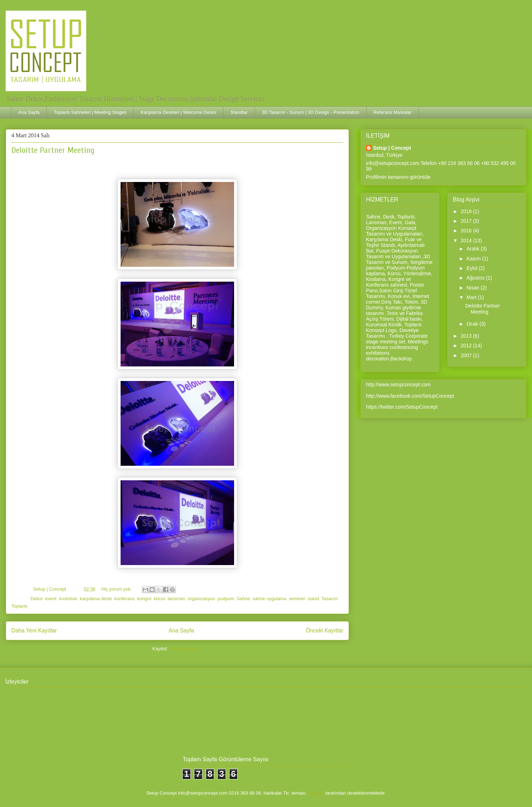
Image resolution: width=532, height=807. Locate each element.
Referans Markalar (392, 112)
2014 (467, 241)
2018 (467, 211)
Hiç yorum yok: (117, 589)
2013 (467, 336)
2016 (467, 231)
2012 (467, 346)
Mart (472, 297)
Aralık (473, 249)
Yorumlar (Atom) (185, 649)
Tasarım (329, 599)
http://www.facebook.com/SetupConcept (410, 396)
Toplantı (20, 606)
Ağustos (476, 278)
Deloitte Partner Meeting (53, 150)
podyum (226, 599)
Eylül (472, 268)
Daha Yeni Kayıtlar (34, 631)
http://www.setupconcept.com (398, 385)
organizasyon (201, 599)
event (51, 599)
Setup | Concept (392, 148)
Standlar (239, 112)
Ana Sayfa (29, 112)
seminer (297, 599)
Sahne (243, 599)
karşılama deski (96, 599)
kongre (144, 599)
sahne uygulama (269, 599)
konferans (125, 599)
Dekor (37, 599)
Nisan (473, 288)
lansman (176, 599)
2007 (467, 355)
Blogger (316, 793)
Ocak (473, 324)
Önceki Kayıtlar (325, 631)
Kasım (474, 259)
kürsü (160, 599)
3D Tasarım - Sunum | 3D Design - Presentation (311, 112)
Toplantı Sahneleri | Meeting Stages (90, 112)
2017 (467, 221)
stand (314, 599)
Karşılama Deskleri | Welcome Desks (179, 112)
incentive (68, 599)
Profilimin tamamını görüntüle (398, 177)
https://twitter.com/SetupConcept (402, 407)
